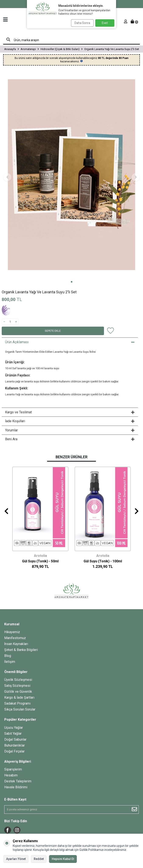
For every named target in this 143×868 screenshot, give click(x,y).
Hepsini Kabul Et (63, 859)
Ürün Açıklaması (70, 342)
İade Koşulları (70, 421)
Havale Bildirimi (16, 787)
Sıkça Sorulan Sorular (20, 709)
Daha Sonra (82, 23)
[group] (71, 175)
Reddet (39, 859)
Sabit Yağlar (13, 734)
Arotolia (40, 556)
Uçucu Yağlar (14, 728)
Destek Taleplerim (18, 781)
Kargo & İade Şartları (19, 697)
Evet (105, 23)
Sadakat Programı (17, 703)
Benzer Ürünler (71, 457)
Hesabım (11, 775)
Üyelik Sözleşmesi (18, 680)
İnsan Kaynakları (16, 644)
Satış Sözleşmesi (17, 686)
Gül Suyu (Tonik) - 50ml (40, 561)
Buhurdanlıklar (15, 745)
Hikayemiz (12, 632)
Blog (8, 656)
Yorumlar (70, 430)
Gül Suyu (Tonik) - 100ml (103, 561)
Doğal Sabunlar (15, 739)
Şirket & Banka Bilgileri (21, 650)
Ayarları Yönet (16, 859)
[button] (72, 282)
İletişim (10, 662)
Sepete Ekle (53, 331)
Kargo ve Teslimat (70, 412)
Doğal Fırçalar (14, 751)
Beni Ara (70, 439)
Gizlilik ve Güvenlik (18, 692)
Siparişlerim (13, 769)
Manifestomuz (15, 638)
